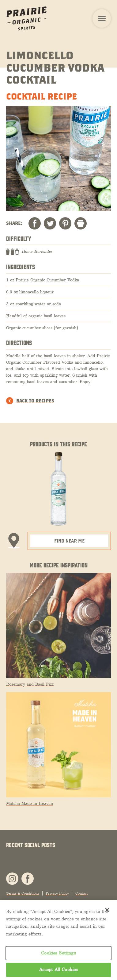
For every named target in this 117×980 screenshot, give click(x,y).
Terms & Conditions (23, 893)
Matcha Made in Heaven (30, 804)
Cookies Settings (58, 953)
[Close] (107, 910)
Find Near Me (69, 541)
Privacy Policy (57, 893)
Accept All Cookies (59, 970)
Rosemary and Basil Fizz (30, 684)
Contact (81, 893)
